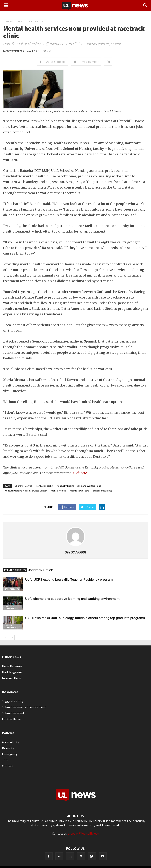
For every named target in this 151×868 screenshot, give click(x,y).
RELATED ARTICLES (15, 570)
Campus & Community (15, 21)
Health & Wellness (37, 21)
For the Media (11, 719)
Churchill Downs (23, 486)
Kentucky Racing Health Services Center (26, 491)
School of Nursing (102, 491)
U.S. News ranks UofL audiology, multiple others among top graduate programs (85, 618)
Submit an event (13, 713)
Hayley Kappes (15, 51)
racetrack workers (79, 491)
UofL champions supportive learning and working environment (72, 599)
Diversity (8, 748)
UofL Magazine (12, 672)
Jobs (5, 760)
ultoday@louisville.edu (83, 833)
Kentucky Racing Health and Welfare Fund (79, 486)
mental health (58, 491)
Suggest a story (13, 701)
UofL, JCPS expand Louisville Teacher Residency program (69, 579)
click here (80, 473)
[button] (145, 5)
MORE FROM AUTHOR (40, 570)
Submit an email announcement (24, 707)
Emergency (10, 754)
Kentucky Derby (44, 486)
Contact (8, 766)
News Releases (12, 589)
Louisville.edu (111, 825)
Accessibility (10, 742)
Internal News (12, 678)
